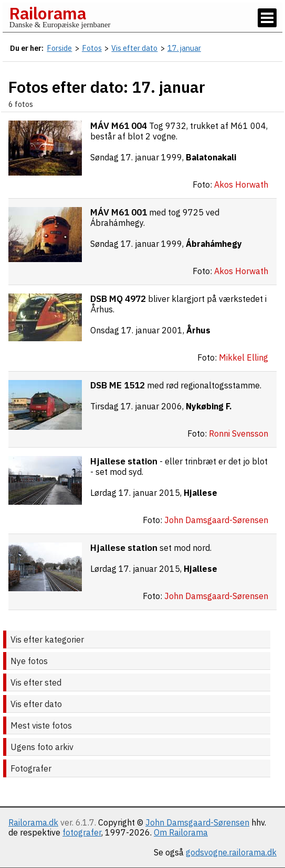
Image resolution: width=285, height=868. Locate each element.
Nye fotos (29, 661)
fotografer (82, 832)
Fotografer (31, 768)
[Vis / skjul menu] (267, 18)
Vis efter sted (36, 682)
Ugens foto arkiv (42, 747)
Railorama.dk (33, 822)
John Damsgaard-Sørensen (197, 822)
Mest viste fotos (41, 725)
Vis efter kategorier (47, 639)
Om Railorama (181, 832)
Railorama (47, 13)
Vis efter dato (36, 704)
